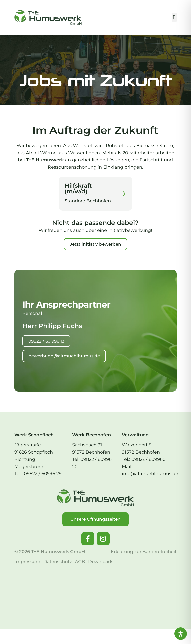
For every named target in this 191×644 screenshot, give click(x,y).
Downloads (101, 562)
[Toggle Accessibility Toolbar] (181, 634)
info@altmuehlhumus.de (150, 474)
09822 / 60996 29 (43, 474)
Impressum (27, 562)
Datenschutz (58, 562)
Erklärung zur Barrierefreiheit (144, 552)
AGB (80, 562)
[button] (174, 17)
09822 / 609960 (148, 459)
